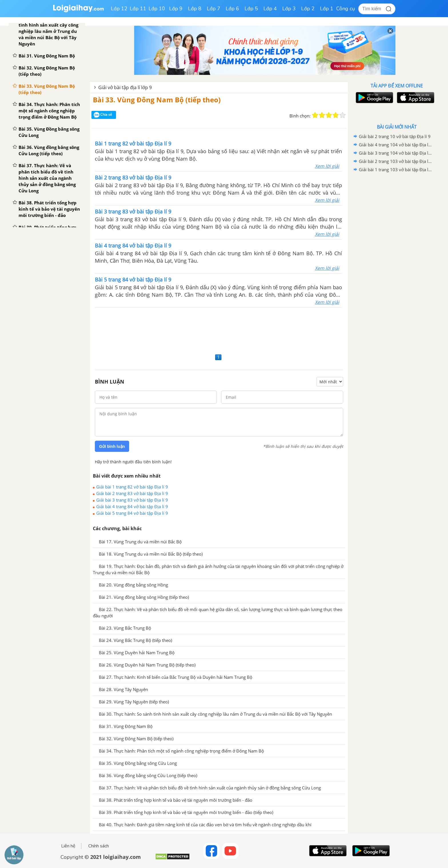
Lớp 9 (176, 9)
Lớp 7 (214, 9)
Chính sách (99, 846)
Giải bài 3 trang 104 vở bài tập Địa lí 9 (396, 153)
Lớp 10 (157, 9)
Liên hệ (68, 846)
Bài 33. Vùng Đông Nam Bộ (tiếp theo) (157, 100)
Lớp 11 (138, 9)
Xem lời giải (327, 166)
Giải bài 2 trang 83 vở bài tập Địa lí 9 (132, 493)
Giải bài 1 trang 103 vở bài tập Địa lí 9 (396, 169)
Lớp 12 (119, 9)
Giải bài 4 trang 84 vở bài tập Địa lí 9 (132, 506)
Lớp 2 (308, 9)
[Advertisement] (219, 330)
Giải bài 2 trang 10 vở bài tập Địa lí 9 (395, 136)
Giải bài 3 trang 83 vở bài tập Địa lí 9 (132, 500)
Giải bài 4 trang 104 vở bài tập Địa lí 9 (396, 145)
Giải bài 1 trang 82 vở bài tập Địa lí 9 (132, 487)
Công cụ (346, 9)
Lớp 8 (195, 9)
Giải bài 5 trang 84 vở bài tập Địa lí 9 (132, 513)
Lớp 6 (232, 9)
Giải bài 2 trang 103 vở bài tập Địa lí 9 (396, 161)
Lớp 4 (270, 9)
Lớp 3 (289, 9)
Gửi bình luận (112, 446)
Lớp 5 (251, 9)
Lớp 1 (327, 9)
